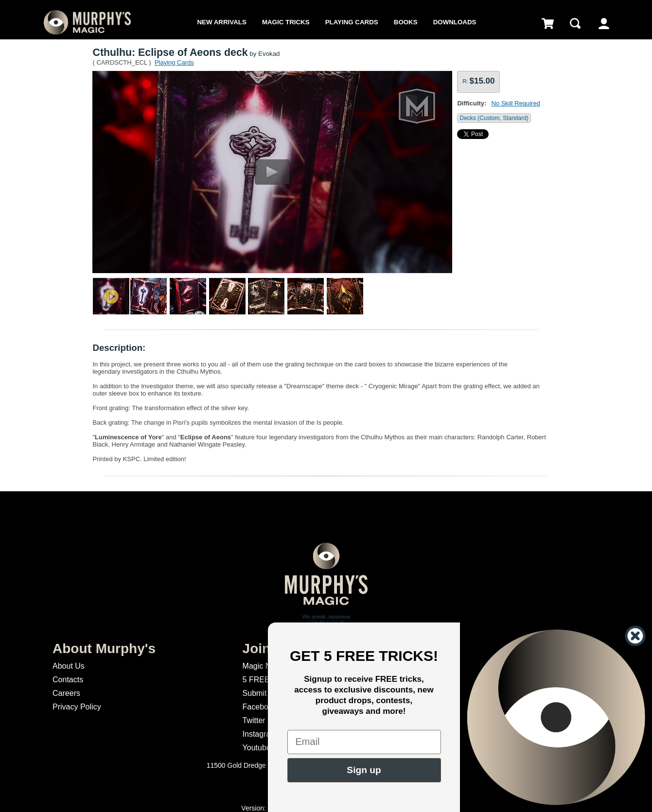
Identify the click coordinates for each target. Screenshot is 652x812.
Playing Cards (352, 22)
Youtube (257, 748)
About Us (69, 666)
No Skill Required (515, 103)
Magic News (264, 666)
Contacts (68, 680)
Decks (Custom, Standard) (494, 118)
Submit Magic (266, 693)
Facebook (260, 707)
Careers (66, 693)
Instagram (260, 734)
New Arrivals (221, 22)
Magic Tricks (286, 22)
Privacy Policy (77, 707)
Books (406, 22)
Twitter (254, 720)
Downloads (455, 22)
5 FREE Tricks (267, 680)
